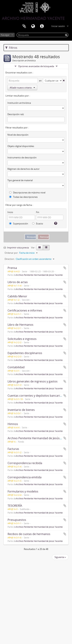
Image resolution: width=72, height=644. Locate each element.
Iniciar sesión (58, 26)
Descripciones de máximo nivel (27, 193)
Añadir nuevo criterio (22, 88)
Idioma (33, 26)
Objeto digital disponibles (21, 146)
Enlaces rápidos (42, 26)
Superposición (19, 224)
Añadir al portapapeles (65, 268)
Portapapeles (24, 26)
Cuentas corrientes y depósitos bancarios (35, 396)
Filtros (11, 48)
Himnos (13, 424)
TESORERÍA (15, 506)
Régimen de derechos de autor (23, 169)
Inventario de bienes (21, 410)
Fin (38, 212)
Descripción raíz (16, 114)
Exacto (38, 224)
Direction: (10, 259)
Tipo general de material (20, 180)
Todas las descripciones (23, 197)
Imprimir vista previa (16, 248)
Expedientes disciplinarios (25, 353)
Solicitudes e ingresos (22, 339)
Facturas (13, 449)
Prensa (12, 268)
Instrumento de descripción (22, 157)
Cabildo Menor (17, 296)
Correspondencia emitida (25, 477)
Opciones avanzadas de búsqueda (36, 66)
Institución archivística (19, 103)
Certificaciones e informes (25, 310)
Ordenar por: (11, 253)
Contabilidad (16, 367)
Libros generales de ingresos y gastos (33, 381)
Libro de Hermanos (20, 325)
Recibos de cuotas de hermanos (29, 534)
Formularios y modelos (23, 491)
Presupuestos (17, 520)
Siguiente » (60, 557)
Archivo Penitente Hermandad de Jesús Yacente (39, 275)
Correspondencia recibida (25, 463)
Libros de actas (18, 282)
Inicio (10, 212)
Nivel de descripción (18, 135)
